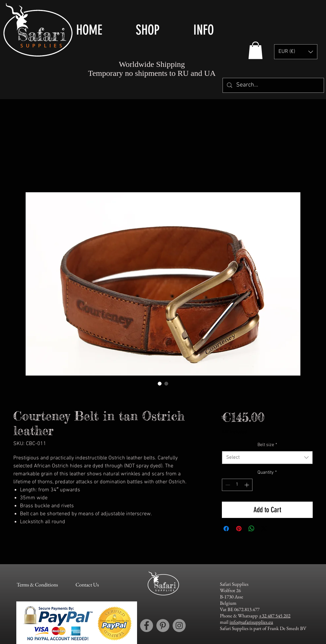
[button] (160, 30)
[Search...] (273, 85)
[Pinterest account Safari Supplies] (163, 626)
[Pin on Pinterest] (239, 529)
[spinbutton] (237, 485)
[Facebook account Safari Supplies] (147, 626)
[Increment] (247, 485)
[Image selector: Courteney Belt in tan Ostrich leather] (160, 384)
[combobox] (267, 458)
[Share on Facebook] (226, 529)
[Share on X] (264, 529)
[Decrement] (227, 485)
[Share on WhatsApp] (251, 529)
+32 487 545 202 (275, 616)
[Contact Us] (87, 585)
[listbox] (296, 52)
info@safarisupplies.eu (251, 622)
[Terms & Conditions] (37, 585)
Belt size (267, 445)
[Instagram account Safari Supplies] (179, 626)
